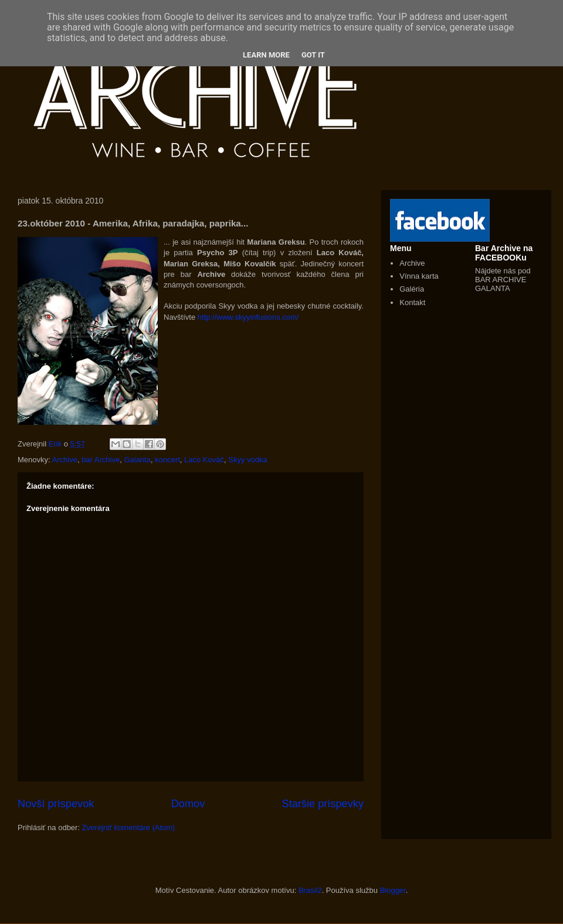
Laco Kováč (204, 460)
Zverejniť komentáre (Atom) (129, 827)
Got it (313, 55)
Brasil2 (310, 890)
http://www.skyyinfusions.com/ (248, 317)
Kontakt (412, 302)
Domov (188, 804)
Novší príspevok (56, 804)
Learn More (266, 55)
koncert (167, 460)
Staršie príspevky (323, 804)
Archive (65, 460)
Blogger (393, 890)
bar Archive (101, 460)
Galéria (412, 289)
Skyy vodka (247, 460)
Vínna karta (419, 276)
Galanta (137, 460)
